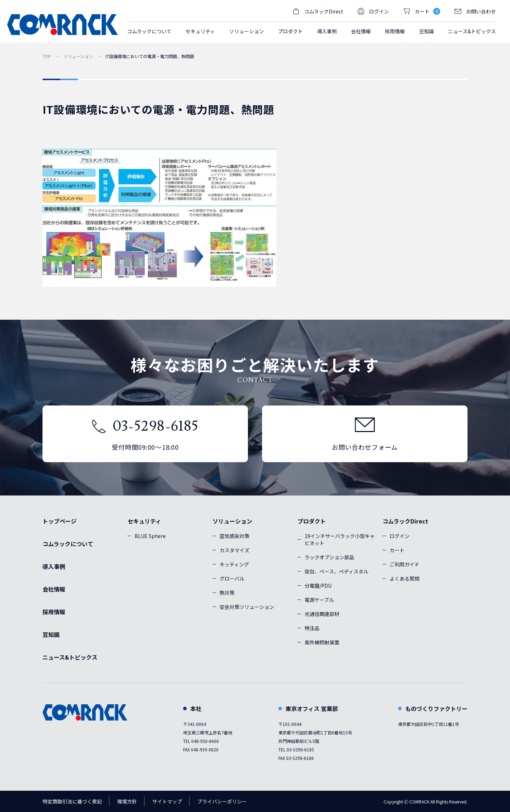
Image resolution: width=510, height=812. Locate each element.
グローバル (232, 578)
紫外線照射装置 (322, 642)
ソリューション (78, 56)
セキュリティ (144, 521)
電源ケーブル (319, 600)
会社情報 (361, 31)
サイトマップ (167, 801)
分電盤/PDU (318, 586)
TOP (47, 56)
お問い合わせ (475, 11)
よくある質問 (404, 578)
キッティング (234, 564)
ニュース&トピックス (472, 31)
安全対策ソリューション (247, 607)
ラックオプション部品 (329, 557)
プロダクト (312, 521)
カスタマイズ (234, 550)
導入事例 (327, 31)
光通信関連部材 (322, 614)
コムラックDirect (405, 521)
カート (397, 550)
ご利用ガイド (404, 564)
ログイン (373, 11)
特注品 (312, 628)
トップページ (59, 521)
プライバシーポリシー (222, 801)
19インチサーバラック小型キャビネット (340, 539)
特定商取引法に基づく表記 (72, 801)
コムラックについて (149, 31)
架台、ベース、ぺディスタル (336, 571)
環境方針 (127, 801)
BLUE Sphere (150, 536)
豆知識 (426, 31)
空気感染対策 (234, 536)
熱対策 (227, 593)
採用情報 (395, 31)
